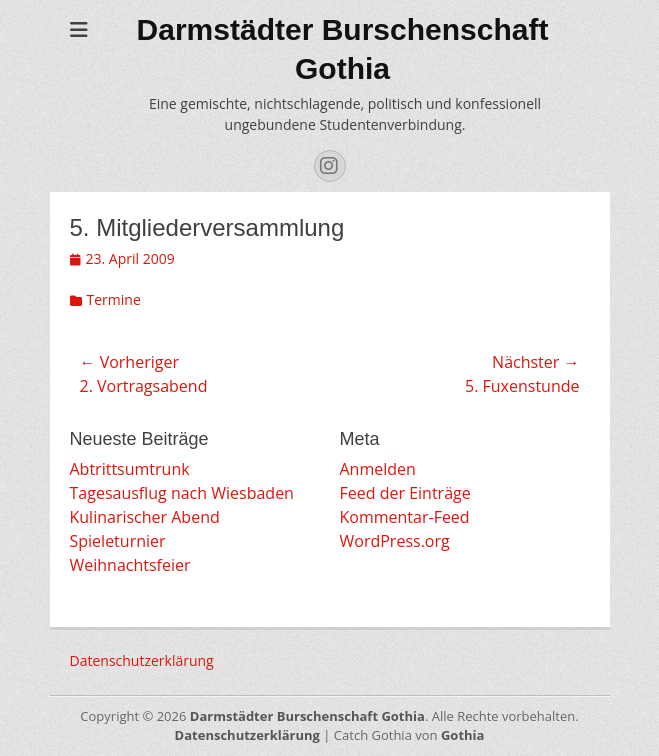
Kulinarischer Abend (145, 517)
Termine (114, 299)
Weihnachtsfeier (130, 565)
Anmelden (378, 469)
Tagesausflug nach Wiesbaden (182, 493)
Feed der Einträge (405, 493)
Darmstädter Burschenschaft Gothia (307, 716)
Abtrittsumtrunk (130, 469)
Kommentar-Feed (405, 517)
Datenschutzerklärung (142, 660)
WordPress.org (395, 541)
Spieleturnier (118, 541)
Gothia (462, 735)
